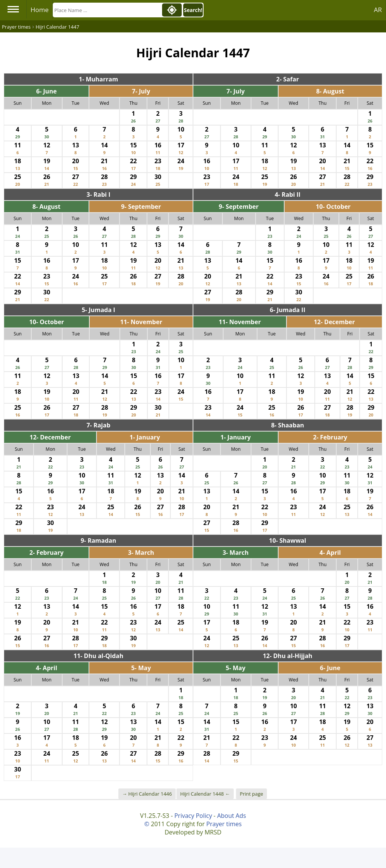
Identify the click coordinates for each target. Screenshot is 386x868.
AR (378, 10)
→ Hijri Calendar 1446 (147, 794)
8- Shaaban (287, 425)
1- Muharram (98, 79)
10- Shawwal (288, 540)
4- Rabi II (288, 194)
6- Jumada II (288, 310)
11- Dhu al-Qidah (98, 656)
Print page (251, 794)
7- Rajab (98, 425)
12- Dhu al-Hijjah (287, 656)
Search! (193, 10)
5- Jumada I (99, 310)
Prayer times (224, 824)
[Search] (107, 10)
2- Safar (288, 79)
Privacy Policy (193, 816)
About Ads (232, 816)
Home (40, 10)
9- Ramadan (98, 540)
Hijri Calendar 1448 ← (205, 794)
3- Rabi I (99, 194)
